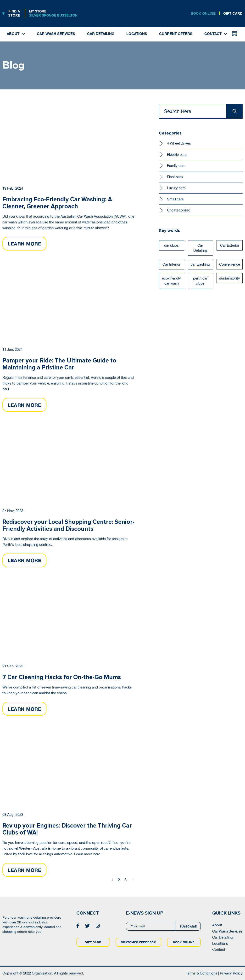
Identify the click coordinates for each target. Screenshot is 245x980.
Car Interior (171, 264)
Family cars (176, 166)
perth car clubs (200, 281)
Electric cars (177, 155)
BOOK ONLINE (203, 13)
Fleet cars (175, 177)
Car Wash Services (56, 34)
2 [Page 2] (119, 880)
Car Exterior (230, 245)
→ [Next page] (133, 880)
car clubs (171, 245)
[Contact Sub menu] (226, 34)
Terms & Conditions (202, 973)
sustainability (230, 278)
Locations (137, 34)
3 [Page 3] (126, 880)
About (13, 34)
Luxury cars (176, 188)
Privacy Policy (231, 973)
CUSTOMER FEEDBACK (139, 942)
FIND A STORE (11, 13)
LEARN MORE (24, 244)
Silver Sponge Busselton (53, 15)
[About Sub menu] (23, 34)
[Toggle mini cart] (235, 33)
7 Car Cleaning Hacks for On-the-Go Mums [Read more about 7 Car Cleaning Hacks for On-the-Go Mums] (62, 677)
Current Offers (176, 34)
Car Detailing (101, 34)
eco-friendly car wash (171, 281)
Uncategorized (179, 210)
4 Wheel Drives (179, 143)
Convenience (230, 264)
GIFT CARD (233, 13)
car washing (200, 264)
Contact (213, 34)
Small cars (175, 199)
